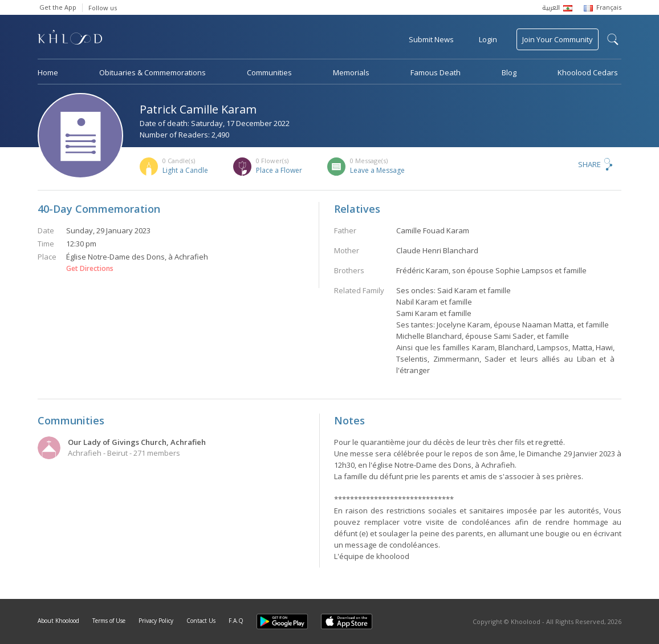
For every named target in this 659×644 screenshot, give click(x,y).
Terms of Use (109, 621)
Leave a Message (377, 170)
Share (589, 164)
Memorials (351, 72)
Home (48, 72)
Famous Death (436, 72)
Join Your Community (558, 39)
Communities (269, 72)
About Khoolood (58, 621)
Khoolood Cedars (588, 72)
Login (488, 39)
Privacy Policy (156, 621)
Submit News (431, 39)
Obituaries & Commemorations (152, 72)
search (613, 39)
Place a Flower (279, 170)
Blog (509, 72)
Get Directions (90, 269)
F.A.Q (236, 621)
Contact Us (201, 621)
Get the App (58, 7)
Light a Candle (185, 170)
